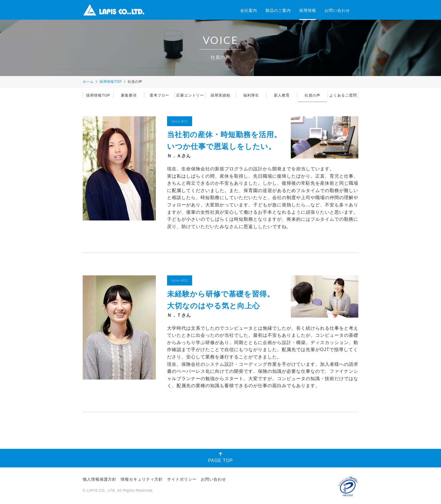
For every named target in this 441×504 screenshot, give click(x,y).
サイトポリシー (182, 479)
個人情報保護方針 (100, 479)
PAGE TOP (220, 457)
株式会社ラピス (114, 10)
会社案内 (249, 10)
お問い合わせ (337, 10)
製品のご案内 (278, 10)
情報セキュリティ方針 (142, 479)
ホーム (88, 82)
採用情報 (308, 10)
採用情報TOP (111, 82)
